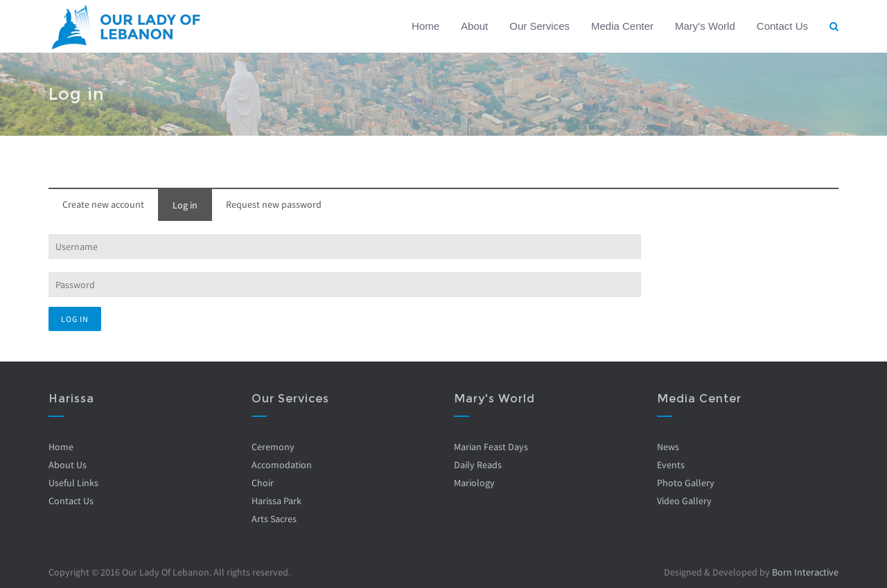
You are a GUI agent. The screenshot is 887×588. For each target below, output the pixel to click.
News (667, 447)
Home (425, 26)
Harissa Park (276, 501)
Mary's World (705, 26)
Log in (185, 205)
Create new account (103, 204)
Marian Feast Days (491, 447)
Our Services (539, 26)
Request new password (274, 204)
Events (670, 465)
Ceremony (272, 447)
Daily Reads (478, 465)
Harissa (71, 399)
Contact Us (782, 26)
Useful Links (73, 483)
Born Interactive (805, 572)
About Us (68, 465)
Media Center (622, 26)
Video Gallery (684, 501)
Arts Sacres (273, 519)
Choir (262, 483)
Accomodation (281, 465)
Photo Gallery (685, 483)
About (474, 26)
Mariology (474, 483)
